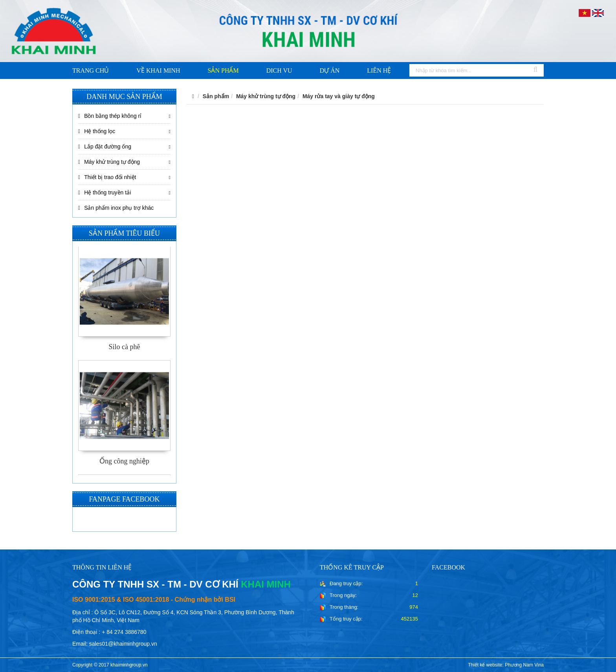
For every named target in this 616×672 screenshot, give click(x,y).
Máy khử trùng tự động (109, 162)
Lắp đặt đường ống (105, 146)
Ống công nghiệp (124, 461)
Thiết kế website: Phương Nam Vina (506, 665)
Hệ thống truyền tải (104, 192)
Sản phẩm (223, 70)
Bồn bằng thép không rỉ (110, 116)
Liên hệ (379, 70)
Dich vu (279, 70)
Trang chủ (91, 70)
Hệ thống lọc (97, 131)
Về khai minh (158, 70)
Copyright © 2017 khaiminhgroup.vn (110, 665)
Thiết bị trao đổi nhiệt (107, 177)
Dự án (330, 70)
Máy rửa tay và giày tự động (339, 96)
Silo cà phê (125, 347)
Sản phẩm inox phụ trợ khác (116, 208)
